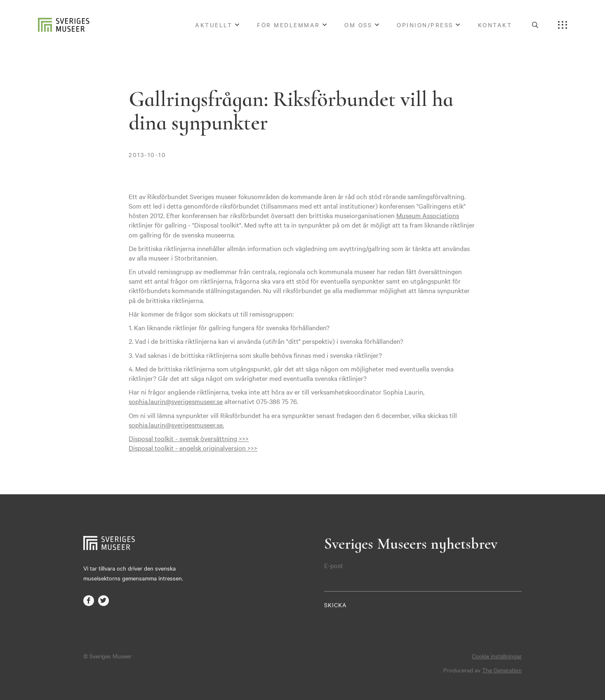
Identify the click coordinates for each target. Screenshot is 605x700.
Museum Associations (428, 215)
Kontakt (495, 25)
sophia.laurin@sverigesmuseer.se (176, 401)
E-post (334, 565)
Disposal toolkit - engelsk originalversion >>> (193, 448)
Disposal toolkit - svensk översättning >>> (189, 438)
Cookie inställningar (497, 656)
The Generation (502, 670)
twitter (104, 601)
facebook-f (89, 601)
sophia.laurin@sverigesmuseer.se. (176, 425)
